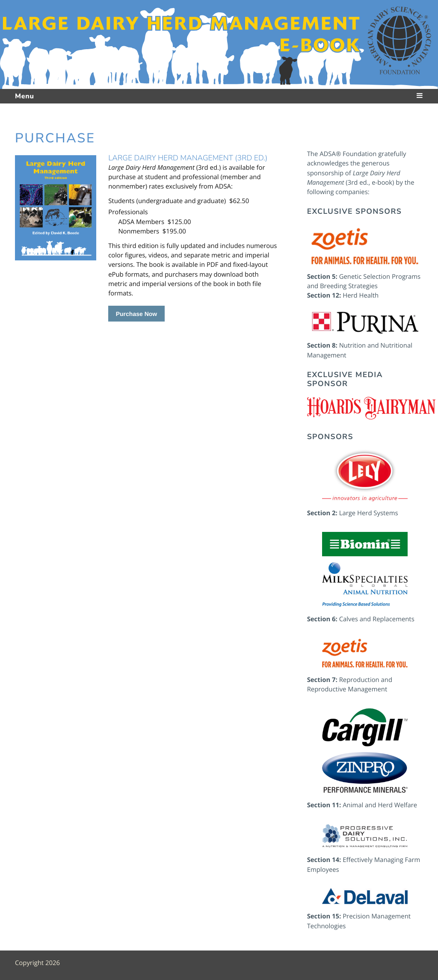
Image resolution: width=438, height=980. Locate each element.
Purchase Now (136, 314)
